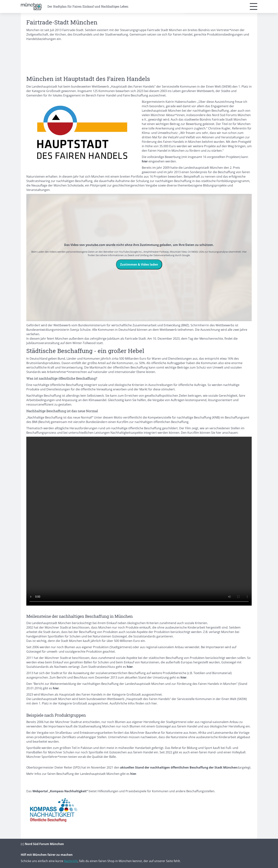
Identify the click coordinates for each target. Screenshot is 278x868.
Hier (244, 252)
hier (154, 703)
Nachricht (71, 861)
